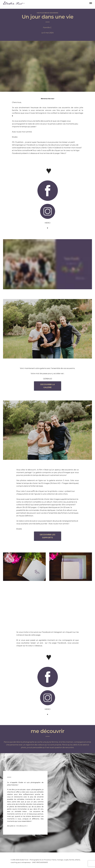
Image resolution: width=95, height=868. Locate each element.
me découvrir (21, 826)
